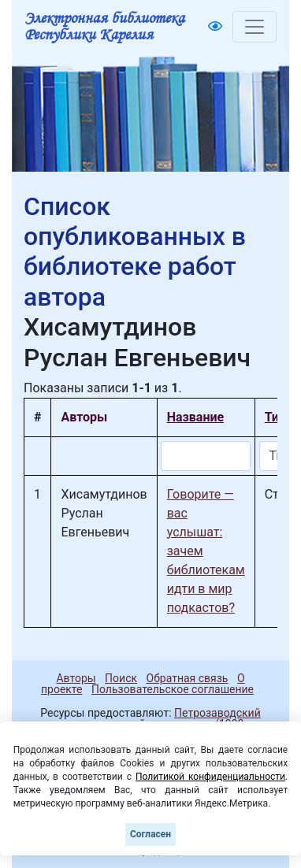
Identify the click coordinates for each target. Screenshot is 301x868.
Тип (275, 417)
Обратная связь (188, 678)
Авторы (76, 678)
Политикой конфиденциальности (210, 777)
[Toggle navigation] (255, 27)
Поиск (121, 678)
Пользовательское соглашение (173, 689)
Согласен (150, 834)
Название (195, 417)
